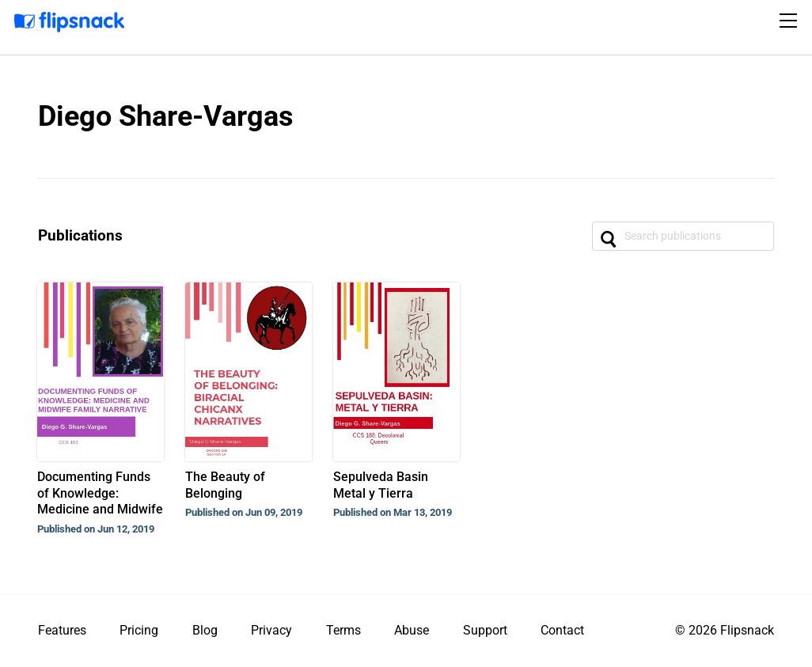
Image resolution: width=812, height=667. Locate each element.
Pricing (139, 630)
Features (62, 630)
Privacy (271, 630)
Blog (205, 630)
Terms (343, 630)
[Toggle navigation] (791, 21)
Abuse (412, 630)
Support (485, 630)
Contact (562, 630)
